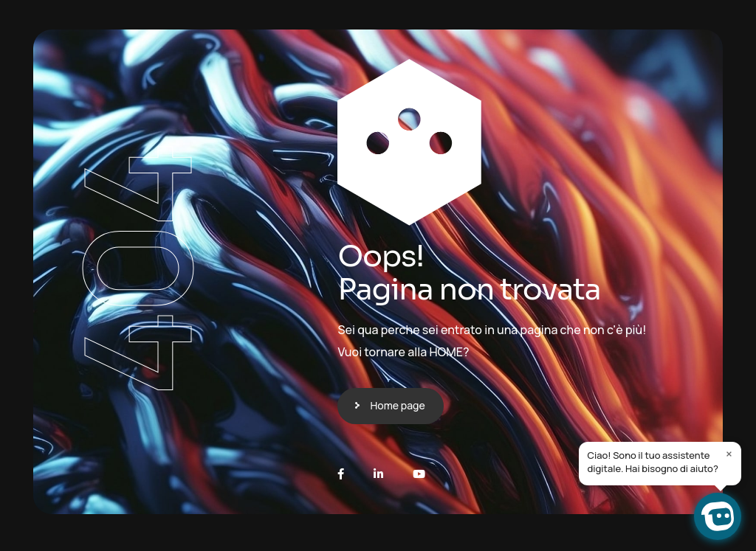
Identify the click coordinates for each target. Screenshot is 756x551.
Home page (397, 405)
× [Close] (729, 454)
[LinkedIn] (378, 474)
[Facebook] (341, 474)
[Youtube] (419, 474)
